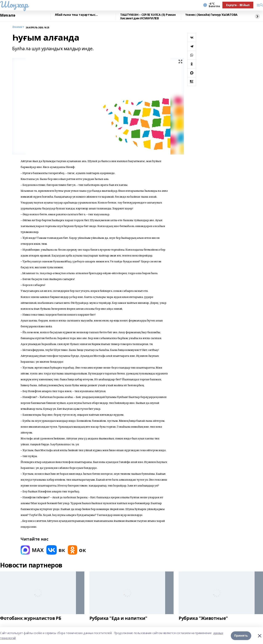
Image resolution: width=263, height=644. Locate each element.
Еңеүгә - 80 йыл (238, 5)
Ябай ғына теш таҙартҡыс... (76, 15)
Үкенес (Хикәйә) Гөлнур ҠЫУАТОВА (211, 15)
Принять (241, 635)
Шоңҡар (14, 4)
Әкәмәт (18, 27)
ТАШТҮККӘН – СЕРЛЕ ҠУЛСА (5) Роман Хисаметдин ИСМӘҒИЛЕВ (148, 17)
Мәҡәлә (8, 15)
